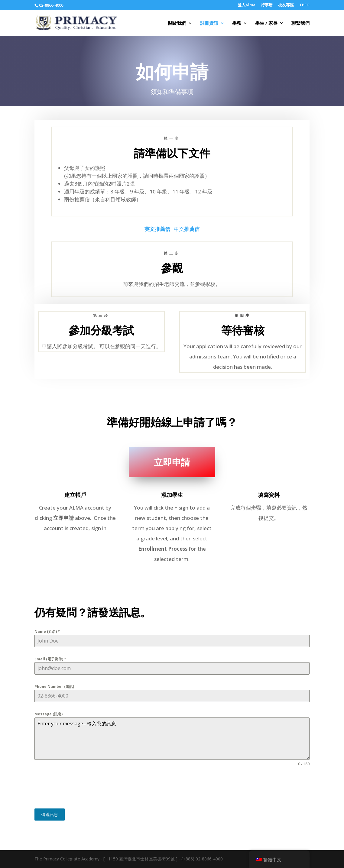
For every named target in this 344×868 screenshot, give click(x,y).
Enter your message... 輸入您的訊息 (172, 739)
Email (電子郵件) (50, 659)
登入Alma (247, 5)
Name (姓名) (47, 632)
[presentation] (80, 788)
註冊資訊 (209, 23)
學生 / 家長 (266, 23)
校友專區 (286, 5)
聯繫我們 (300, 23)
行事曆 (267, 5)
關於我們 (177, 23)
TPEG (304, 5)
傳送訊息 (50, 814)
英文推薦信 (157, 229)
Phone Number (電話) (54, 687)
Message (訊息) (49, 714)
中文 (187, 229)
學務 (237, 23)
